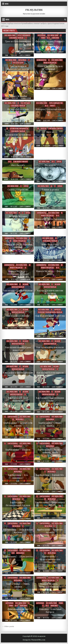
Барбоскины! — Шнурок (18, 450)
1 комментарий (26, 98)
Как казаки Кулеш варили (50, 373)
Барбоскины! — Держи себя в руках (18, 424)
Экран (59, 162)
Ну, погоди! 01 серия (18, 109)
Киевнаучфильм (18, 287)
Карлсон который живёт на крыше (50, 317)
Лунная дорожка (50, 190)
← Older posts (8, 626)
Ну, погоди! (25, 103)
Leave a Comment (25, 55)
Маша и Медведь (50, 63)
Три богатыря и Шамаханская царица (18, 68)
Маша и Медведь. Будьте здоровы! (50, 68)
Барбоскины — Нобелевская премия (18, 531)
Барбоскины (13, 417)
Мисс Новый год (50, 244)
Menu (7, 4)
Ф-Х (49, 38)
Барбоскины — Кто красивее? (18, 476)
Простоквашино (24, 35)
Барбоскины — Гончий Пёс (50, 475)
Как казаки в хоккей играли (18, 290)
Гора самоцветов (56, 103)
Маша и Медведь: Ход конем (50, 219)
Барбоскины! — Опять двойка (18, 585)
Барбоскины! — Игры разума (18, 556)
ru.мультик (34, 9)
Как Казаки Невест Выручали (18, 399)
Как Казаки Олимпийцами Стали (50, 399)
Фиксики (56, 38)
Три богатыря (18, 63)
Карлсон (58, 309)
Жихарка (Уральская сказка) (50, 109)
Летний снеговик (18, 216)
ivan (7, 55)
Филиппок (50, 165)
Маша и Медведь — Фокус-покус (50, 273)
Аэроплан (42, 35)
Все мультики (10, 35)
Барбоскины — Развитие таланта (50, 531)
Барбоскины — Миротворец (50, 502)
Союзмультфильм (16, 38)
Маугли (44, 128)
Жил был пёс (18, 165)
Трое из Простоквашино (18, 41)
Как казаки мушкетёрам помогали (18, 349)
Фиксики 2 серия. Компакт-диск (50, 43)
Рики (43, 38)
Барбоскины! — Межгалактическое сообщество (50, 559)
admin (38, 52)
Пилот (53, 106)
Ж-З (47, 106)
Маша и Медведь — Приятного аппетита (50, 585)
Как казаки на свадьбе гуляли (18, 317)
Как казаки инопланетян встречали (50, 292)
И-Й (13, 553)
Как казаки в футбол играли (18, 373)
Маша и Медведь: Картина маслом (18, 246)
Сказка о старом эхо (18, 190)
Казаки (25, 284)
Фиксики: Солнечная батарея (50, 611)
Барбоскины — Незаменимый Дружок (18, 504)
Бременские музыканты (19, 128)
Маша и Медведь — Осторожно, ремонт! (18, 273)
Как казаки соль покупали (50, 347)
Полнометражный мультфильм (50, 312)
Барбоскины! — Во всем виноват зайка (50, 451)
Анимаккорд (42, 60)
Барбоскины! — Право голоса (50, 424)
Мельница (22, 60)
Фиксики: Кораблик (18, 609)
